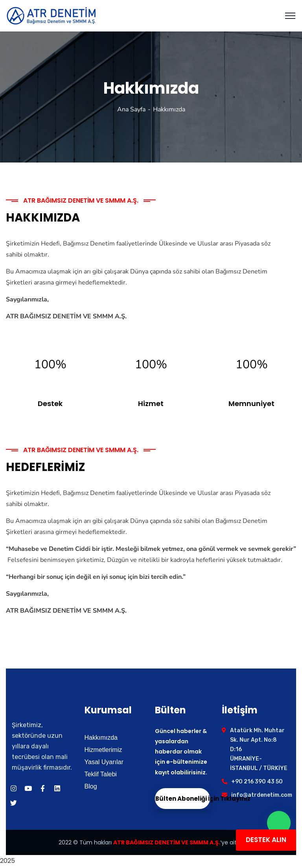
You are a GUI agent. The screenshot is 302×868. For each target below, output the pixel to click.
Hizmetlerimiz (103, 750)
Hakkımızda (101, 738)
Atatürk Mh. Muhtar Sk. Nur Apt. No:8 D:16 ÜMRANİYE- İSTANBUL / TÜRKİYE (259, 749)
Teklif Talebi (101, 774)
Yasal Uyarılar (104, 762)
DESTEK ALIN (266, 840)
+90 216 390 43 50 (257, 782)
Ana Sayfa (131, 109)
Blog (91, 786)
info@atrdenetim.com (262, 795)
